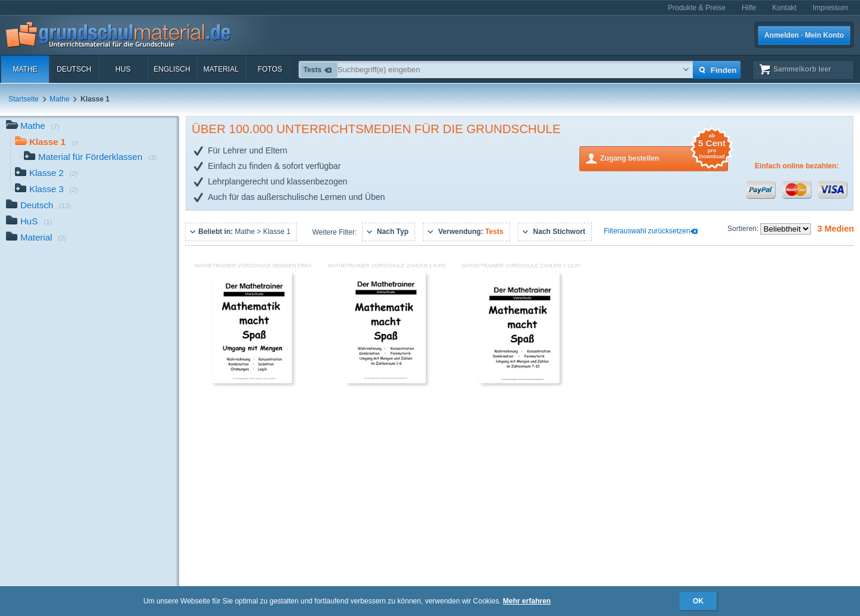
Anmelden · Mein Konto (804, 35)
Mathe (25, 69)
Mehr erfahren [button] (527, 601)
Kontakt (784, 8)
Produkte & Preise (697, 8)
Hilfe (749, 8)
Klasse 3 (46, 190)
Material (221, 69)
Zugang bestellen (664, 157)
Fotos (270, 69)
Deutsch (74, 69)
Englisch (172, 69)
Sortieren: (744, 229)
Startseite (24, 99)
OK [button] (698, 601)
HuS (123, 69)
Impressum (830, 8)
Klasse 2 (46, 174)
